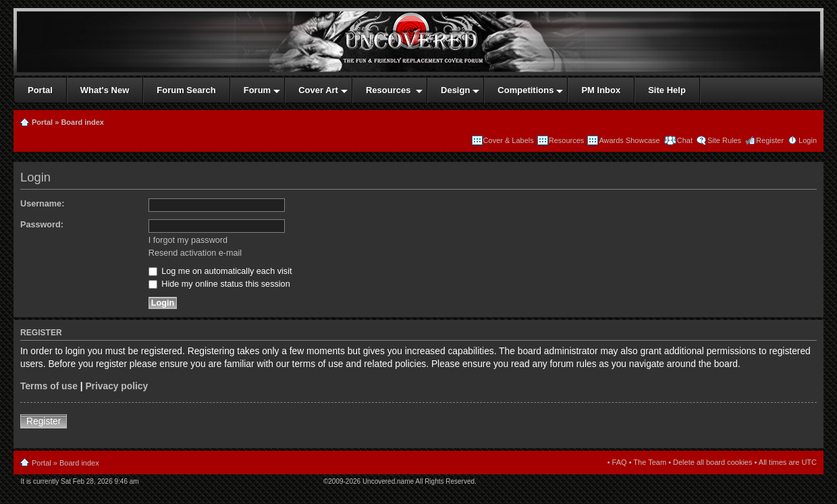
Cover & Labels (509, 140)
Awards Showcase (629, 140)
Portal (42, 122)
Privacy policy (116, 386)
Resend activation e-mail (195, 253)
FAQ (620, 462)
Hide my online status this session (219, 284)
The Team (650, 462)
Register (770, 140)
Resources (567, 140)
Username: (42, 204)
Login (808, 140)
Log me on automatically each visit (220, 271)
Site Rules (724, 140)
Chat (684, 140)
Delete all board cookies (712, 462)
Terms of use (49, 386)
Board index (82, 122)
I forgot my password (188, 240)
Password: (42, 225)
